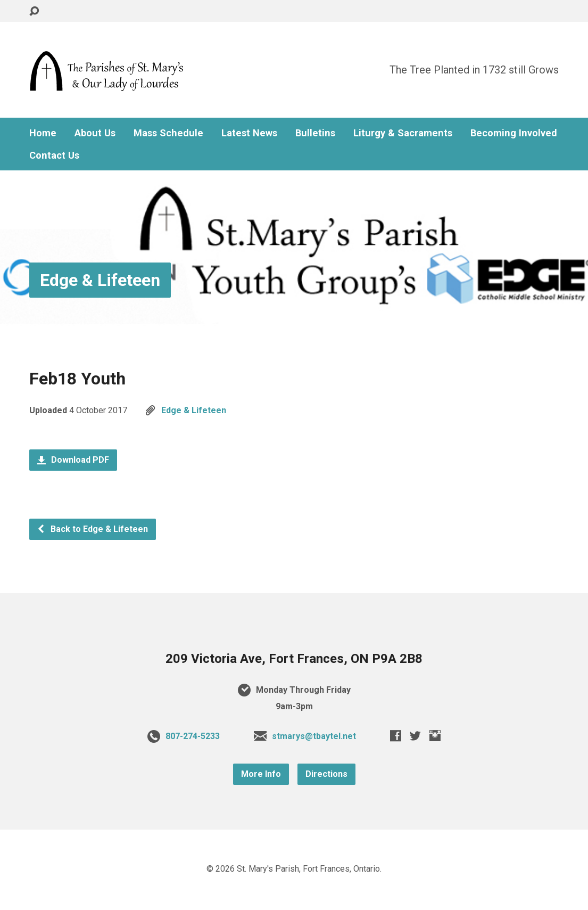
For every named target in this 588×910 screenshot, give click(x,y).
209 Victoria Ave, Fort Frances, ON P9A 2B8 (294, 659)
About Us (95, 133)
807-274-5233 (193, 736)
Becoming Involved (514, 133)
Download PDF (73, 460)
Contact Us (54, 155)
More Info (261, 774)
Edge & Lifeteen (100, 280)
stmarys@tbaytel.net (314, 736)
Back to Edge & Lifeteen (92, 529)
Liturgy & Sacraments (403, 133)
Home (43, 133)
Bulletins (315, 133)
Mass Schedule (168, 133)
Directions (326, 774)
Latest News (249, 133)
